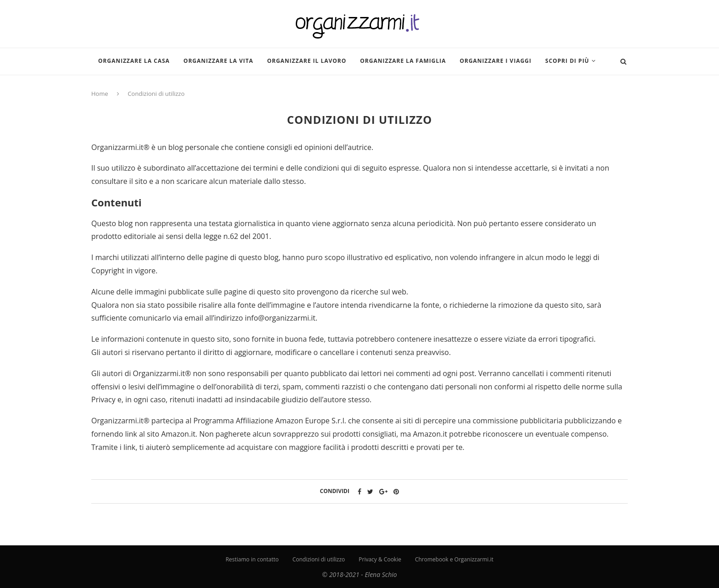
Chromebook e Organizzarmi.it (454, 559)
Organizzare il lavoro (307, 61)
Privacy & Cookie (380, 559)
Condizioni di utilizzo (319, 559)
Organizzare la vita (218, 61)
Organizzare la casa (134, 61)
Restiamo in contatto (252, 559)
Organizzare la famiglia (403, 61)
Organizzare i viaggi (495, 61)
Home (100, 94)
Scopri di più (567, 61)
